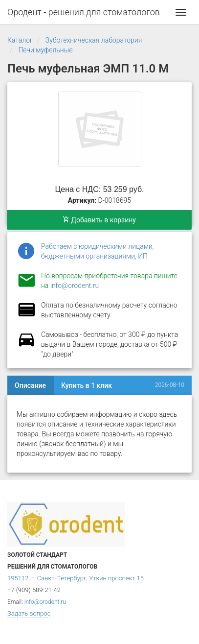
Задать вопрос (29, 613)
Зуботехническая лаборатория (94, 40)
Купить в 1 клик (87, 385)
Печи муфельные (45, 50)
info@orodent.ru (75, 286)
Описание (30, 385)
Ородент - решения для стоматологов (84, 12)
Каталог (20, 40)
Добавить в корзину (99, 220)
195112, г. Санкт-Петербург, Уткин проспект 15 (76, 578)
